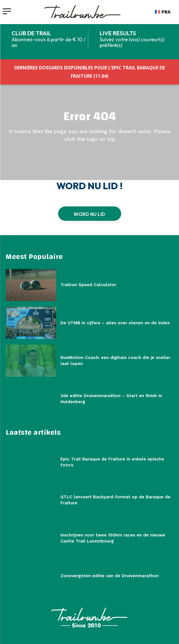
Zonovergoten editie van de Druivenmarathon (110, 576)
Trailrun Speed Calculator (88, 285)
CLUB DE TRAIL (31, 33)
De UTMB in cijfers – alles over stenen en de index (115, 323)
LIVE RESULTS (118, 33)
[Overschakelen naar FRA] (163, 12)
